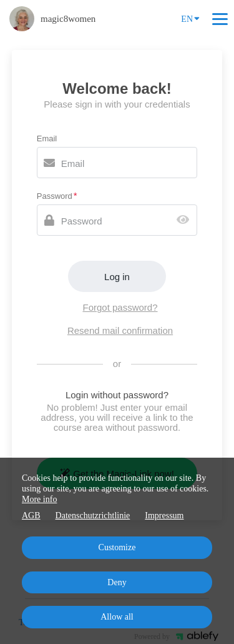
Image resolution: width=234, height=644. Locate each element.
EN (190, 18)
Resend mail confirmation (120, 330)
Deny (117, 582)
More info (39, 499)
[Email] (117, 163)
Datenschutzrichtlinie (93, 516)
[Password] (117, 220)
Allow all (117, 617)
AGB (31, 516)
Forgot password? (120, 307)
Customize (117, 547)
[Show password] (186, 220)
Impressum (164, 516)
